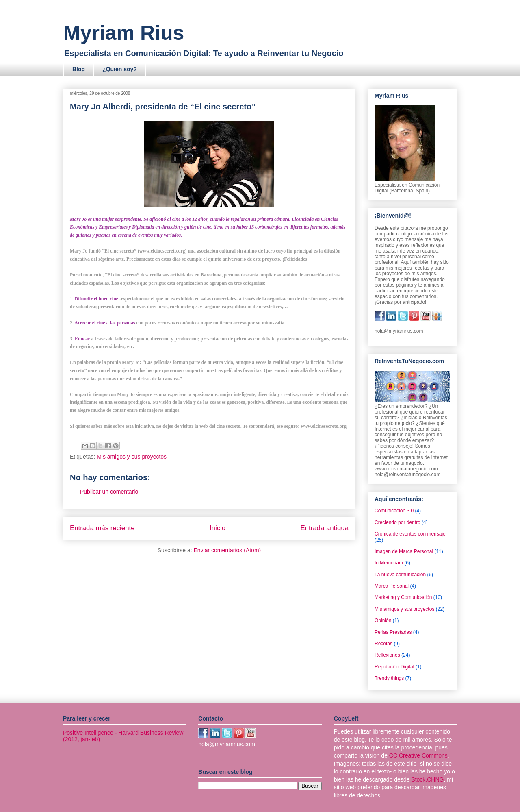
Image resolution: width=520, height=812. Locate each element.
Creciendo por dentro (398, 522)
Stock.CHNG (427, 779)
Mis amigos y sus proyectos (132, 457)
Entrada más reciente (102, 528)
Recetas (383, 644)
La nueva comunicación (400, 575)
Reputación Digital (394, 667)
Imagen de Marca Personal (404, 551)
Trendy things (389, 678)
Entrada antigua (325, 528)
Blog (79, 69)
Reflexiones (387, 655)
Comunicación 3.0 (394, 511)
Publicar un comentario (109, 492)
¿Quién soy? (120, 69)
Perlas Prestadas (393, 632)
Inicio (218, 528)
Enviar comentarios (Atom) (227, 550)
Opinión (383, 620)
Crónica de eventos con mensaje (410, 534)
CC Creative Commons (418, 755)
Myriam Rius (124, 33)
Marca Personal (392, 586)
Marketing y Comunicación (403, 597)
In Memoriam (389, 563)
